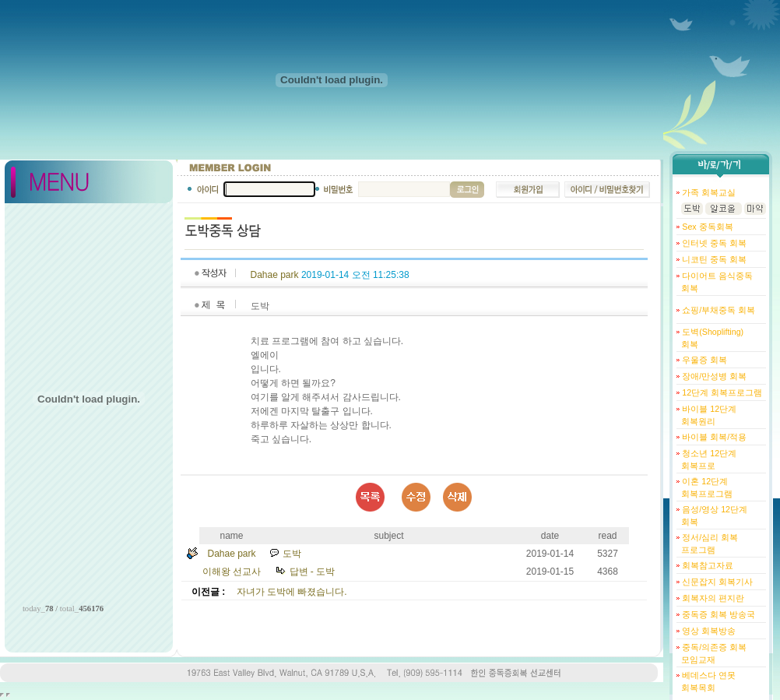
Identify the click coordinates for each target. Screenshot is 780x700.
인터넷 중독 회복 (713, 243)
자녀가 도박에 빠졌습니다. (292, 592)
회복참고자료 (706, 565)
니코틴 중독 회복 (713, 259)
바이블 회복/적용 (713, 437)
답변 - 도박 (313, 572)
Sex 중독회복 (706, 227)
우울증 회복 (703, 360)
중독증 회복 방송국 (717, 614)
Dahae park (275, 275)
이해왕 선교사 (232, 572)
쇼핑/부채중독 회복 (717, 310)
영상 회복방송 (708, 631)
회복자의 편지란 (712, 598)
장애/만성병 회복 (713, 376)
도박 (292, 554)
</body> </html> (8, 695)
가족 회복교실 (708, 192)
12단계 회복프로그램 (721, 392)
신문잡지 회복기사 (716, 582)
